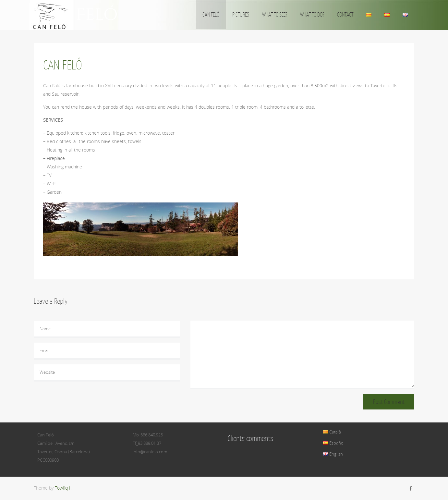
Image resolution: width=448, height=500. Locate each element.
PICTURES (241, 15)
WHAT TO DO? (312, 15)
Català (332, 432)
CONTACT (345, 15)
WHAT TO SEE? (275, 15)
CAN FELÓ (211, 15)
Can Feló (76, 15)
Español (334, 443)
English (333, 454)
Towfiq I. (63, 488)
